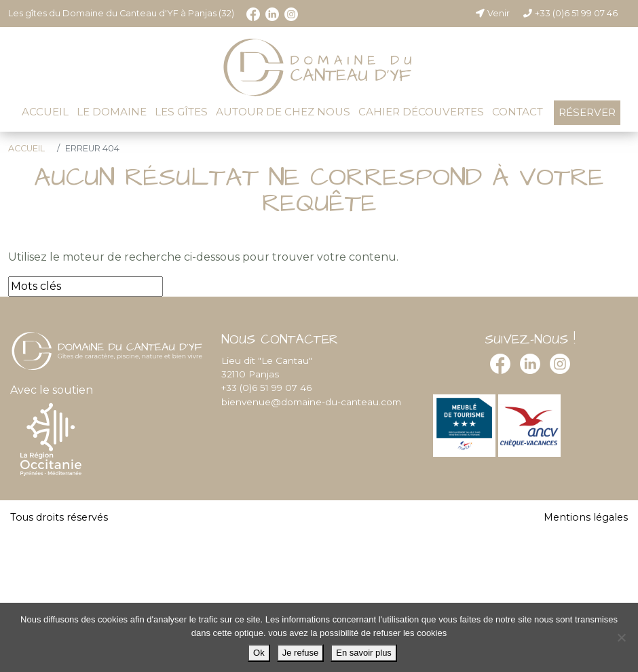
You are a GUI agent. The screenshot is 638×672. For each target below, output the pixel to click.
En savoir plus (364, 653)
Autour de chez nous (283, 112)
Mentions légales (586, 517)
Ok (259, 653)
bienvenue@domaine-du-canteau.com (311, 402)
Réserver (587, 112)
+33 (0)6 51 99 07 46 (570, 13)
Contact (518, 112)
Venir (492, 13)
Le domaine (112, 112)
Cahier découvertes (421, 112)
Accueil (45, 112)
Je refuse (300, 653)
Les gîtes (181, 112)
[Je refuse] (621, 637)
